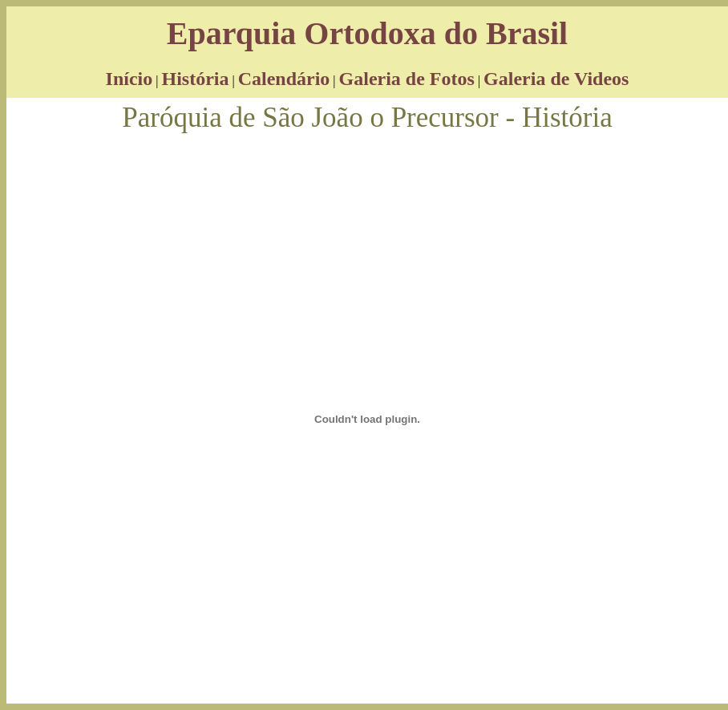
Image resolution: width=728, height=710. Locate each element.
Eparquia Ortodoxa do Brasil (367, 33)
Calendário (284, 79)
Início (129, 79)
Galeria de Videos (556, 79)
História (195, 79)
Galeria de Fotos (407, 79)
